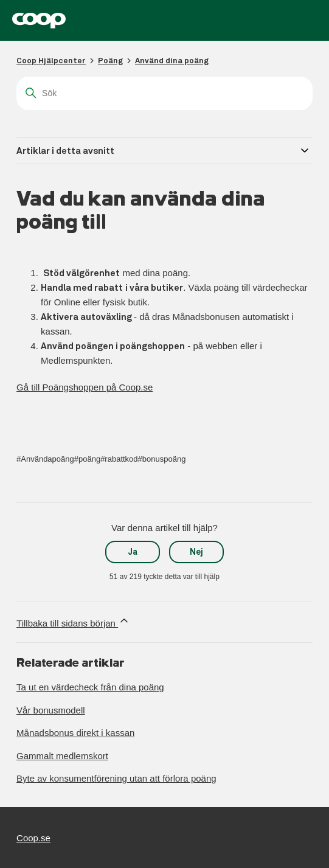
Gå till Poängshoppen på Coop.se (85, 387)
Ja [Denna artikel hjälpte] (133, 552)
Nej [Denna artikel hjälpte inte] (196, 552)
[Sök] (164, 93)
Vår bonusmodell (51, 710)
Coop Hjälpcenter (51, 61)
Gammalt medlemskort (62, 756)
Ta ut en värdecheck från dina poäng (90, 687)
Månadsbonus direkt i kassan (75, 733)
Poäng (110, 61)
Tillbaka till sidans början (73, 621)
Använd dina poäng (172, 61)
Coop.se (33, 838)
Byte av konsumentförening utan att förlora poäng (116, 778)
